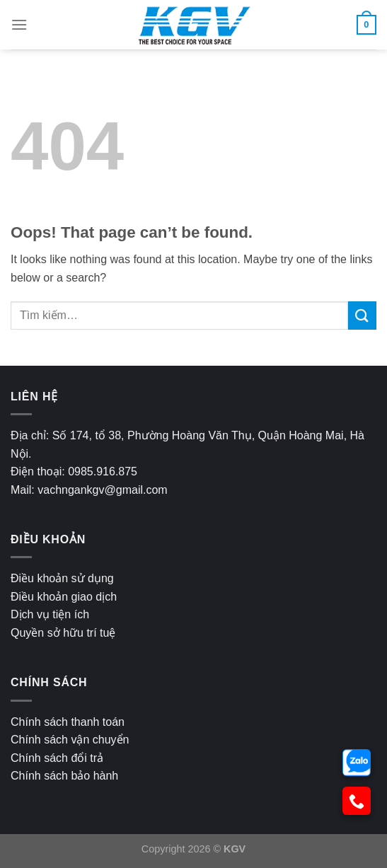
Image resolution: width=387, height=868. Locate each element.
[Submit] (362, 315)
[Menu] (19, 24)
